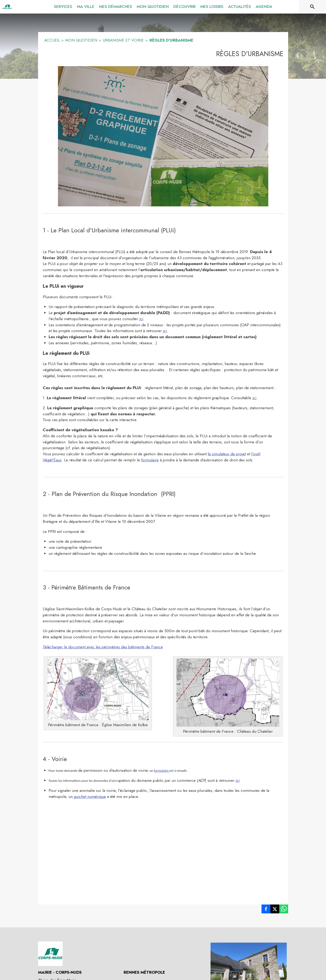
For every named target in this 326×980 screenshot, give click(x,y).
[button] (163, 136)
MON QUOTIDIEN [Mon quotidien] (81, 40)
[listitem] (266, 910)
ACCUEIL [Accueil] (52, 40)
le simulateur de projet (227, 454)
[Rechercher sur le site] (312, 7)
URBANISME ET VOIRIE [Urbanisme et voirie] (123, 40)
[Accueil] (7, 7)
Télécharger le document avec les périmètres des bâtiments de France (103, 647)
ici (141, 319)
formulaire (150, 460)
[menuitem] (63, 6)
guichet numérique (89, 797)
